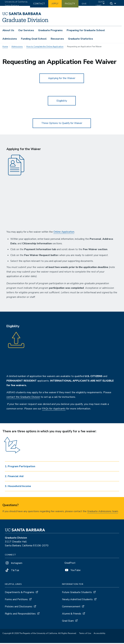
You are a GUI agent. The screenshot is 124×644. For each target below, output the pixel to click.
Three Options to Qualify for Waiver (62, 124)
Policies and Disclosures (19, 608)
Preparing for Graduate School (86, 30)
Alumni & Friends (72, 615)
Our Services (26, 30)
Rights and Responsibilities (20, 615)
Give (84, 4)
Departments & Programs (20, 593)
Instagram (14, 564)
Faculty (70, 4)
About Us (8, 30)
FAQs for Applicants (54, 410)
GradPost (70, 564)
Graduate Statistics (80, 39)
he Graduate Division (28, 398)
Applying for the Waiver (62, 79)
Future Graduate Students (77, 593)
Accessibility (99, 634)
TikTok (12, 571)
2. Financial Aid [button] (14, 477)
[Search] (113, 4)
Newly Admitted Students (77, 600)
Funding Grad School (34, 39)
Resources (57, 39)
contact (11, 398)
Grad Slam (68, 622)
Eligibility (62, 102)
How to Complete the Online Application (45, 48)
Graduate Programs (50, 30)
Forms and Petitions (16, 600)
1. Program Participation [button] (20, 467)
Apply (55, 4)
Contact (39, 4)
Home (5, 48)
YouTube (72, 571)
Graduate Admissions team (103, 512)
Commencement (71, 608)
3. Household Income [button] (18, 487)
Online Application (64, 233)
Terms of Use (85, 634)
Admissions (10, 39)
